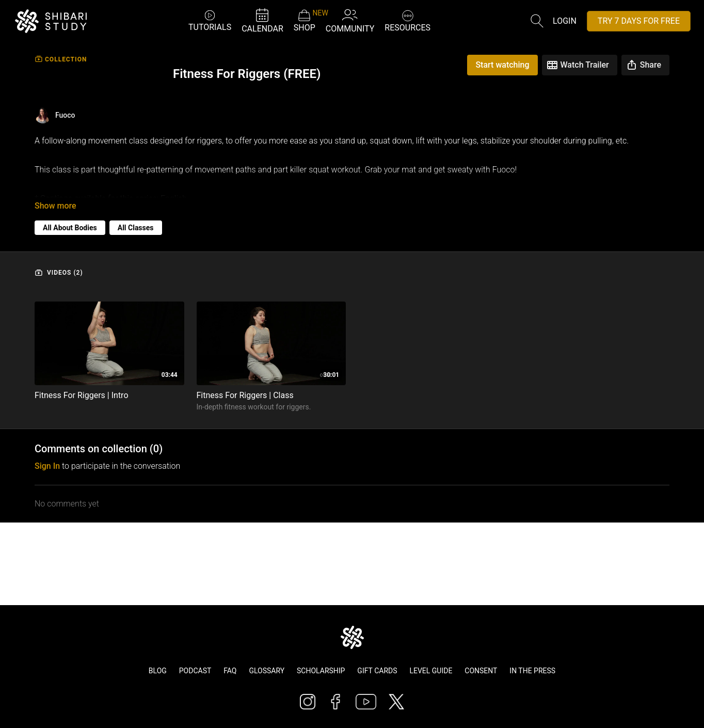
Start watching (502, 65)
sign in (47, 458)
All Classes (136, 219)
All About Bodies (70, 219)
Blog (158, 671)
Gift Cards (377, 671)
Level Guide (431, 671)
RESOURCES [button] (407, 20)
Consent (481, 671)
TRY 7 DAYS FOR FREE (639, 21)
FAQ (230, 671)
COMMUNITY (350, 20)
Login (565, 21)
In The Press (532, 671)
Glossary (267, 671)
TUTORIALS (210, 20)
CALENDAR (262, 20)
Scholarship (321, 671)
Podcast (195, 671)
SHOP (305, 21)
